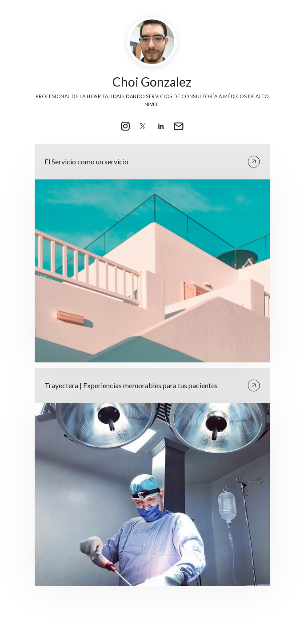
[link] (125, 126)
